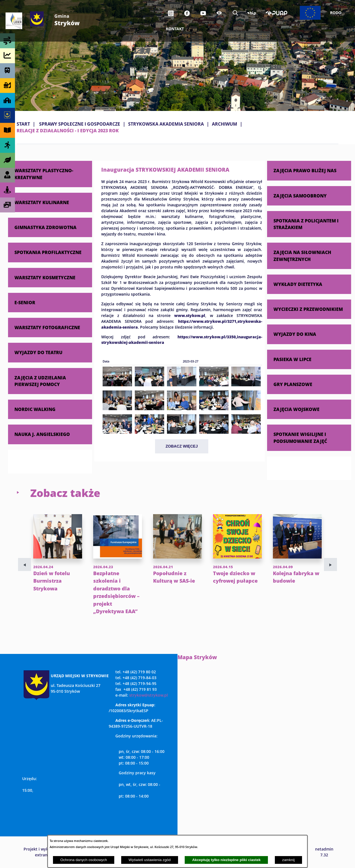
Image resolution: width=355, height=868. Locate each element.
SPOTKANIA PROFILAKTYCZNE (48, 252)
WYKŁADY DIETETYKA (298, 284)
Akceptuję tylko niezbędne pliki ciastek (226, 860)
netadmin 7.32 (324, 852)
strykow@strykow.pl (149, 695)
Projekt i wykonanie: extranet (43, 852)
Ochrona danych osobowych (84, 860)
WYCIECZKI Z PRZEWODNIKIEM (308, 309)
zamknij (288, 860)
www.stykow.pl (190, 315)
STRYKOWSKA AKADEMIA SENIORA (166, 124)
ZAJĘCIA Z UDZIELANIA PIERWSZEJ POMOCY (40, 381)
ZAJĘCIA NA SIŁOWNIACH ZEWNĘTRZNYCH (302, 256)
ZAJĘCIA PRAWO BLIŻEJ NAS (305, 170)
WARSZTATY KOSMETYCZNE (45, 277)
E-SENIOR (25, 302)
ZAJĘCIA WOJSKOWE (296, 409)
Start (23, 124)
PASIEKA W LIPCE (292, 359)
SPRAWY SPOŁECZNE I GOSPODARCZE (80, 124)
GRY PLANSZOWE (293, 384)
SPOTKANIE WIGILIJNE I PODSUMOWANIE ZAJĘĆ (300, 437)
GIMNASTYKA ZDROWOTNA (45, 227)
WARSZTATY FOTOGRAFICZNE (47, 327)
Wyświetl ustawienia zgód (149, 860)
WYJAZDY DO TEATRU (38, 352)
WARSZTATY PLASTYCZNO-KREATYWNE (44, 174)
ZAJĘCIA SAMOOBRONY (300, 196)
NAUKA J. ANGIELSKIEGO (42, 434)
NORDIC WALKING (35, 409)
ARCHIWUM (225, 124)
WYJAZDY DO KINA (295, 334)
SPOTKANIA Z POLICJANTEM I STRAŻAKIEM (306, 224)
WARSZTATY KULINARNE (42, 202)
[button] (117, 385)
